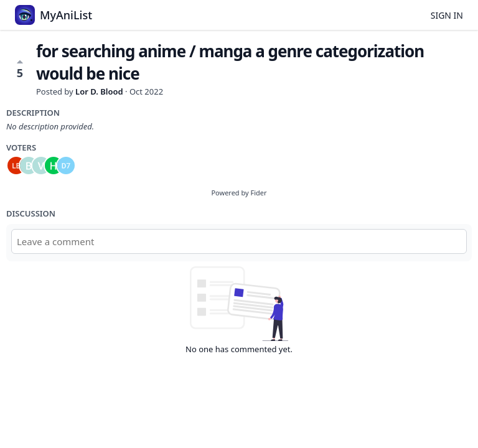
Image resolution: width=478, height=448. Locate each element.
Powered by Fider (239, 193)
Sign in (447, 15)
